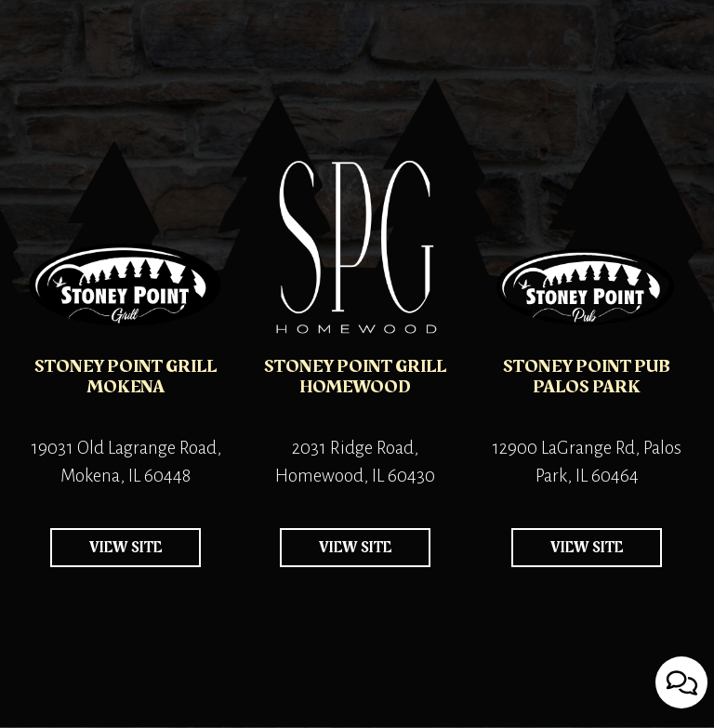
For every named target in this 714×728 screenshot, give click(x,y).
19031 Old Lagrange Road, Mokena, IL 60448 (122, 464)
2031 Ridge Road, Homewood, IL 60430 (350, 464)
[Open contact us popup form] (681, 682)
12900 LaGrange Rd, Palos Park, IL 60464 (582, 464)
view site (106, 552)
